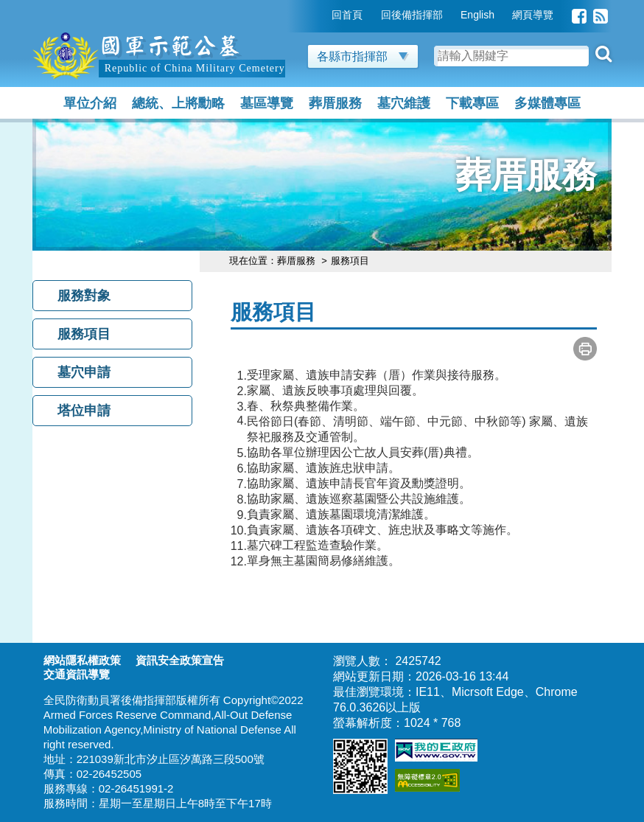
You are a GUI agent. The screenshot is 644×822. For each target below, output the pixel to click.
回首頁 (347, 15)
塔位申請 (84, 411)
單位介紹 (90, 103)
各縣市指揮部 (363, 56)
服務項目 (84, 334)
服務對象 (84, 296)
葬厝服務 (335, 103)
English (477, 15)
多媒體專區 (547, 103)
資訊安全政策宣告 (180, 660)
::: (321, 15)
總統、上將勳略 (178, 103)
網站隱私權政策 (82, 660)
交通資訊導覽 (77, 674)
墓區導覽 (267, 103)
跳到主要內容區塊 (80, 7)
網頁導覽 (533, 15)
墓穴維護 (404, 103)
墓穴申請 (84, 372)
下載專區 (472, 103)
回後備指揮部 (412, 15)
